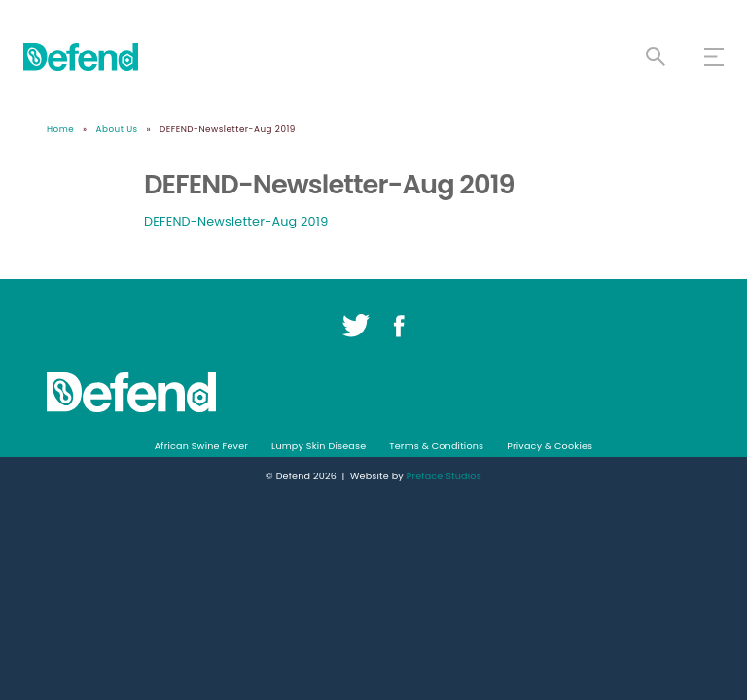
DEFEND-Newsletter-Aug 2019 (236, 221)
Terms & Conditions (436, 446)
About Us (117, 129)
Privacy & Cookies (550, 446)
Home (60, 129)
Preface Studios (444, 476)
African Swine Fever (201, 446)
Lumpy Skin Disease (319, 446)
